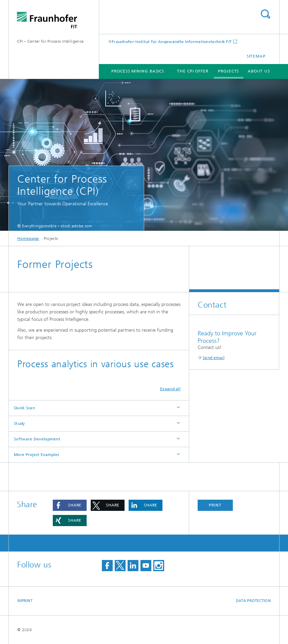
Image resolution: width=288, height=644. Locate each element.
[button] (70, 505)
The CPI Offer (193, 71)
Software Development (37, 439)
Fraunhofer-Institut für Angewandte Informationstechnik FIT (172, 41)
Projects (228, 71)
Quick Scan (24, 408)
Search (265, 14)
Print (215, 505)
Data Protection (253, 601)
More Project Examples (37, 455)
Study (19, 423)
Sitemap (256, 56)
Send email (214, 358)
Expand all (170, 389)
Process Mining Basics (138, 71)
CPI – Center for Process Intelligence (50, 41)
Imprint (25, 601)
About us (259, 71)
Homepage (28, 238)
